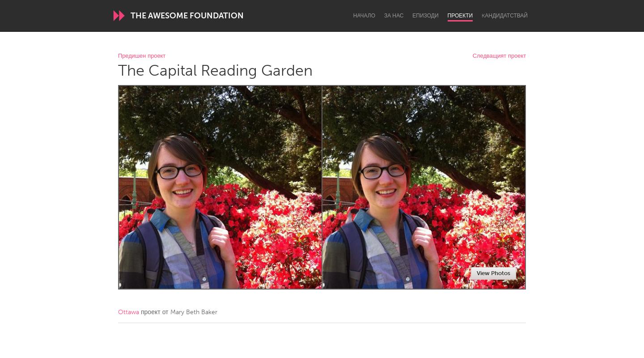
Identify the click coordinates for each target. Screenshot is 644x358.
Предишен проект (142, 56)
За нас (394, 16)
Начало (364, 16)
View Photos (494, 273)
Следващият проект (499, 56)
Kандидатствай (505, 16)
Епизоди (425, 16)
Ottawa (129, 312)
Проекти (460, 16)
